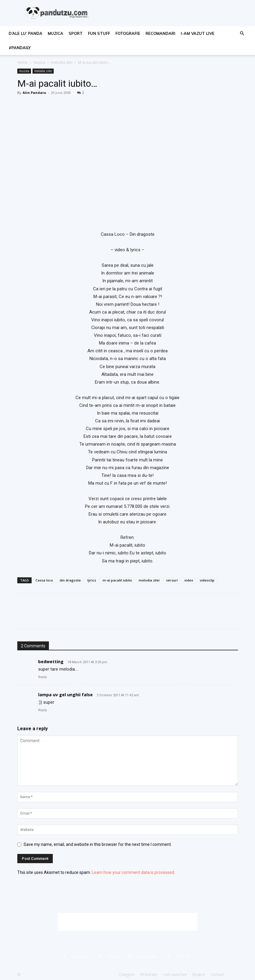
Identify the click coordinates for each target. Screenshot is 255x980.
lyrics (92, 580)
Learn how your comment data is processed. (133, 872)
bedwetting (51, 662)
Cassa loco (44, 580)
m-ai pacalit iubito (117, 580)
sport (76, 33)
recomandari (160, 33)
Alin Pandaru (34, 93)
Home (23, 62)
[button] (242, 34)
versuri (172, 580)
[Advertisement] (128, 922)
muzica (55, 33)
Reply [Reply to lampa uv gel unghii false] (42, 710)
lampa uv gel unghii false (65, 695)
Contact (217, 974)
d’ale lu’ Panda (25, 33)
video (189, 580)
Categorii (127, 974)
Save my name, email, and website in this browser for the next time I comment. (98, 844)
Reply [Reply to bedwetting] (42, 677)
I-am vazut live (198, 33)
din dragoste (70, 580)
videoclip (207, 580)
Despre (199, 974)
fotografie (128, 33)
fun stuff (99, 33)
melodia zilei (62, 62)
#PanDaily (20, 48)
